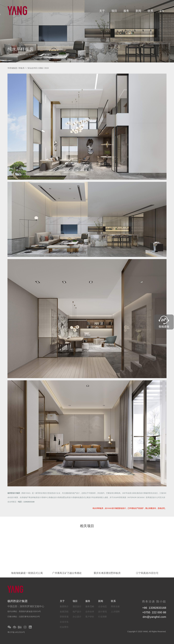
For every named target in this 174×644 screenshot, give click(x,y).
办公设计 (77, 617)
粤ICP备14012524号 (16, 632)
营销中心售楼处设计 (50, 497)
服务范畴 (90, 606)
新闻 (138, 11)
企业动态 (102, 606)
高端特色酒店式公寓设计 (82, 497)
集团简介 (64, 606)
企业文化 (64, 622)
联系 (150, 11)
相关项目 (87, 526)
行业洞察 (102, 617)
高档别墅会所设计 (65, 497)
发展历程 (64, 612)
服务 (126, 11)
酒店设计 (77, 606)
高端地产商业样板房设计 (31, 497)
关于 (102, 11)
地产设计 (77, 612)
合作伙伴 (90, 612)
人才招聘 (115, 612)
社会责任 (64, 627)
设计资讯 (102, 612)
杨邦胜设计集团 (14, 493)
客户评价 (90, 617)
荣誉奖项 (64, 617)
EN (162, 11)
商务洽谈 (115, 606)
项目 (114, 11)
